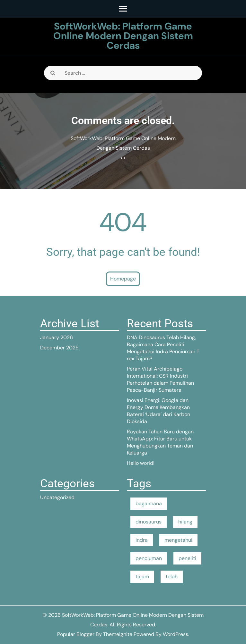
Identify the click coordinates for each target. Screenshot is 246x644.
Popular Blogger (76, 634)
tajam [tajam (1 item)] (142, 577)
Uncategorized (57, 497)
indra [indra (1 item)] (142, 540)
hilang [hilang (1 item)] (185, 522)
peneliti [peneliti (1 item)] (187, 558)
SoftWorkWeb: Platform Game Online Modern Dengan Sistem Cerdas (123, 36)
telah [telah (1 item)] (172, 577)
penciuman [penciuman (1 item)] (149, 558)
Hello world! (141, 463)
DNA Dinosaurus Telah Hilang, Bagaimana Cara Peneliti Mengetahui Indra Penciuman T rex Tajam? (163, 348)
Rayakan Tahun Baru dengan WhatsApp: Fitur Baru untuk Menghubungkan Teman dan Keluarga (160, 442)
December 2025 (59, 348)
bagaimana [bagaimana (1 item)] (149, 503)
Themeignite (118, 634)
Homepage (123, 279)
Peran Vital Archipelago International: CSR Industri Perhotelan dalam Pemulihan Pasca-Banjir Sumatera (160, 379)
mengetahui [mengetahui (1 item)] (178, 540)
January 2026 (57, 337)
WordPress (176, 634)
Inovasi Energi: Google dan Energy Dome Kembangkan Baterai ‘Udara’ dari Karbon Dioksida (158, 411)
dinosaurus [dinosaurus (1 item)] (149, 522)
